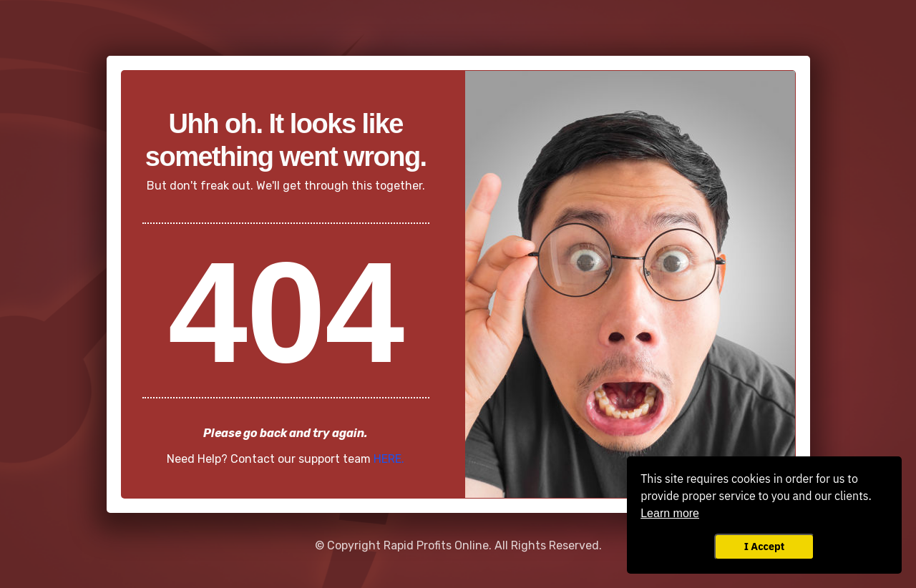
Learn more (670, 513)
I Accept (764, 546)
